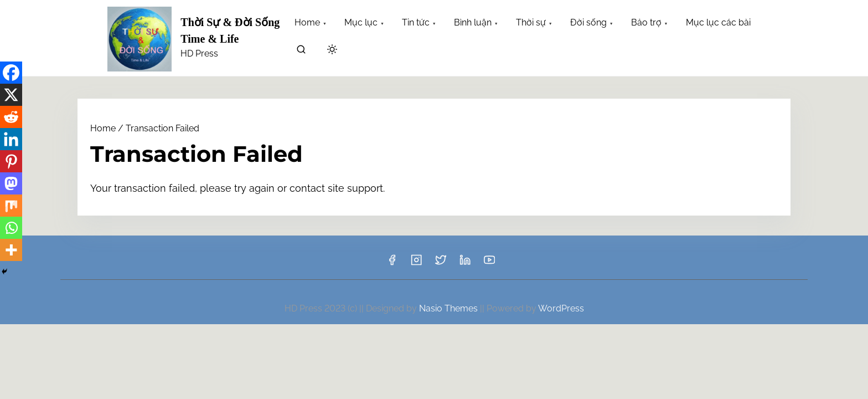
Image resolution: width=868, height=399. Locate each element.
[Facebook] (11, 73)
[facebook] (392, 264)
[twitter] (441, 264)
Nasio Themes (449, 308)
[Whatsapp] (11, 228)
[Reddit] (11, 117)
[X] (11, 95)
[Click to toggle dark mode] (332, 50)
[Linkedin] (11, 139)
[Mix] (11, 206)
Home (103, 128)
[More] (11, 250)
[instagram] (416, 264)
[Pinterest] (11, 161)
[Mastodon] (11, 183)
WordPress (561, 308)
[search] (301, 51)
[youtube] (489, 264)
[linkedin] (465, 264)
